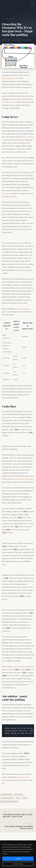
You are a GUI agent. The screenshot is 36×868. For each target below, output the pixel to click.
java (18, 798)
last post (13, 102)
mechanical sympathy (9, 802)
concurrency (6, 795)
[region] (18, 854)
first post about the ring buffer (22, 479)
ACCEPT (18, 859)
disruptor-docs (7, 798)
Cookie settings (18, 864)
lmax (25, 798)
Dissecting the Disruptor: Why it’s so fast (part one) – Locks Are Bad (18, 815)
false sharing (17, 667)
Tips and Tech (8, 19)
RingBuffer (17, 99)
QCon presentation (23, 309)
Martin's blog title (8, 78)
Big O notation (28, 137)
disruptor (19, 795)
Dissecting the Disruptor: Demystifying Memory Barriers (19, 827)
